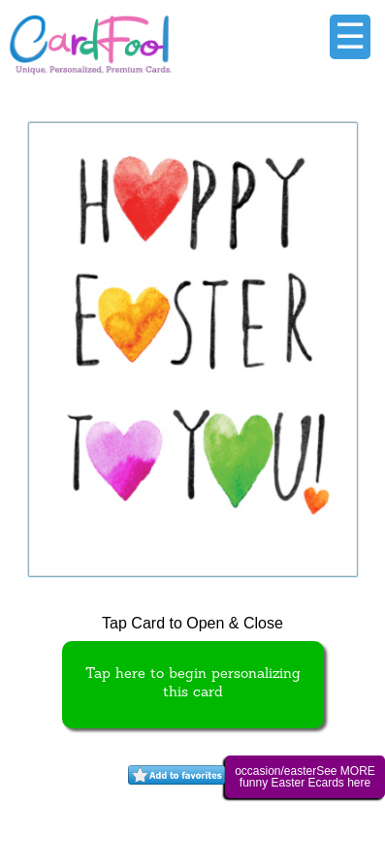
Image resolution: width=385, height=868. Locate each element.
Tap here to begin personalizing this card (193, 684)
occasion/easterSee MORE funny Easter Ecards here (305, 777)
